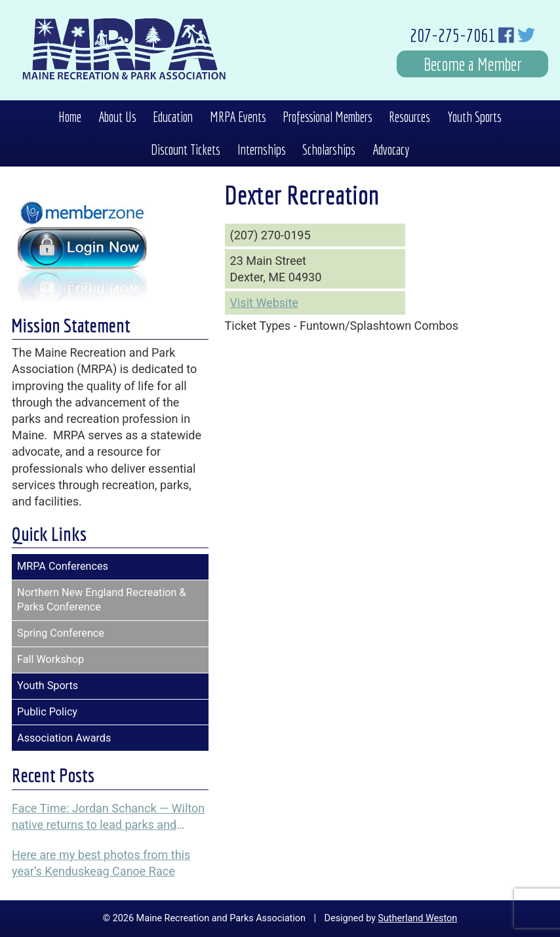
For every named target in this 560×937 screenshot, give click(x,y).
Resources (410, 117)
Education (173, 117)
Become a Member (473, 64)
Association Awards (64, 738)
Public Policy (47, 712)
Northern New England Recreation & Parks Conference (102, 600)
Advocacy (391, 150)
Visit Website (264, 303)
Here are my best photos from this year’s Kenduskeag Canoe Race (101, 863)
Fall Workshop (50, 659)
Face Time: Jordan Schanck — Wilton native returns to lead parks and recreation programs (108, 817)
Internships (262, 150)
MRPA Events (238, 117)
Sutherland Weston (417, 918)
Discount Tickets (186, 150)
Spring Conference (61, 633)
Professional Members (328, 117)
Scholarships (329, 150)
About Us (117, 117)
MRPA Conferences (63, 566)
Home (70, 117)
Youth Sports (474, 117)
